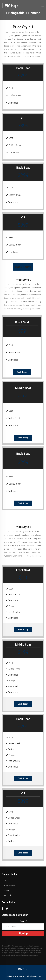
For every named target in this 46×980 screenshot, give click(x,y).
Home (4, 880)
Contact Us (6, 890)
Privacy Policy (7, 895)
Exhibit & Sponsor (9, 885)
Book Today (23, 267)
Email (23, 921)
